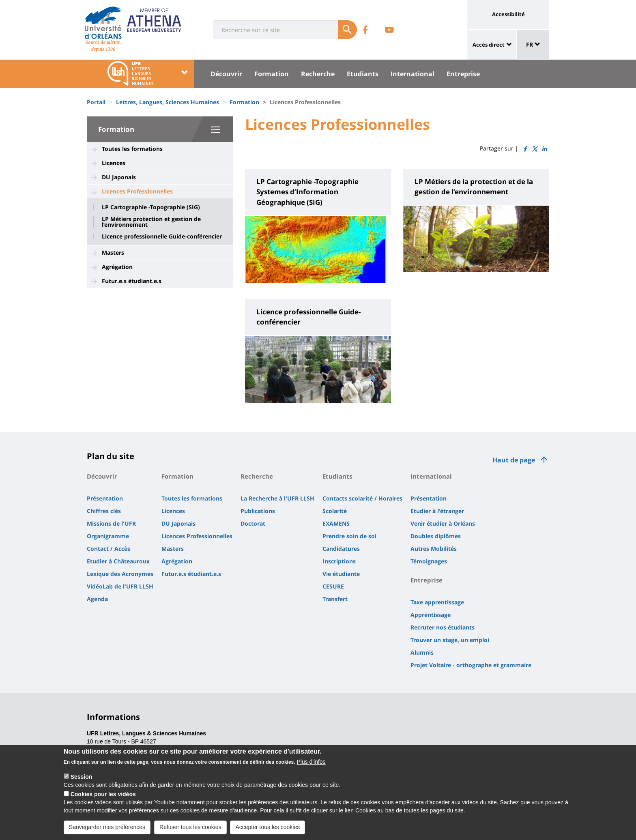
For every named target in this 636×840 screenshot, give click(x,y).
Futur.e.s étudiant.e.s (132, 281)
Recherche (318, 74)
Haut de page (514, 460)
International (413, 74)
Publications (258, 511)
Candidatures (341, 549)
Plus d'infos (311, 769)
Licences (114, 163)
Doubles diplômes (436, 536)
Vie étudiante (341, 574)
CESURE (333, 586)
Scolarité (335, 511)
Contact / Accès (109, 549)
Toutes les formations (132, 149)
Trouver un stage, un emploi (450, 640)
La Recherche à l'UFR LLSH (277, 498)
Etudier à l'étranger (437, 511)
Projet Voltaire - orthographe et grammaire (471, 665)
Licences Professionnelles (137, 191)
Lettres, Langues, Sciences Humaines (168, 102)
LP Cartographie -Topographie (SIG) (151, 207)
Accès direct (489, 45)
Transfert (335, 599)
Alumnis (422, 652)
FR (533, 44)
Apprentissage (431, 615)
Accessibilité (508, 14)
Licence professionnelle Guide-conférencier (162, 236)
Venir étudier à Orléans (443, 523)
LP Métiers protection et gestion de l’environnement (151, 222)
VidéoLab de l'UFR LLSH (120, 586)
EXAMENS (336, 523)
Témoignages (429, 561)
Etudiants (363, 74)
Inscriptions (339, 561)
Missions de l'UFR (111, 523)
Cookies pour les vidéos (103, 801)
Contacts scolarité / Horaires (362, 498)
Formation (272, 74)
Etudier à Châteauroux (118, 561)
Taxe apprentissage (437, 602)
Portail (96, 102)
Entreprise (463, 74)
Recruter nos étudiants (443, 627)
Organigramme (108, 536)
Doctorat (253, 523)
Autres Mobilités (434, 549)
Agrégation (117, 267)
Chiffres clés (104, 511)
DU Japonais (119, 177)
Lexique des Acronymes (120, 574)
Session (82, 784)
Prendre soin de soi (349, 536)
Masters (113, 252)
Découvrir (226, 74)
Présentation (105, 498)
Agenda (97, 599)
